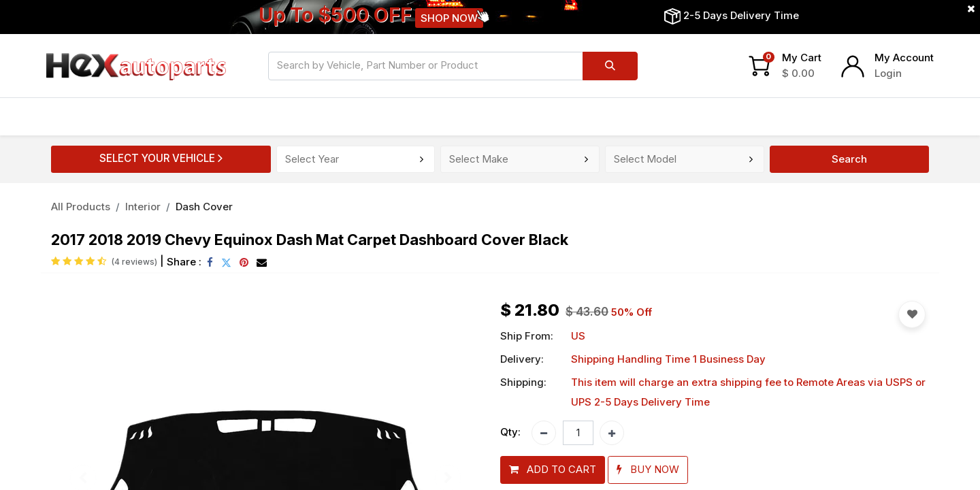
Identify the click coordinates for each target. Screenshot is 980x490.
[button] (553, 470)
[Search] (610, 66)
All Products (81, 207)
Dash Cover (204, 207)
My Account (904, 58)
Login (888, 73)
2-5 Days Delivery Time (741, 15)
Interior (143, 207)
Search (849, 159)
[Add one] (612, 433)
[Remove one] (544, 433)
